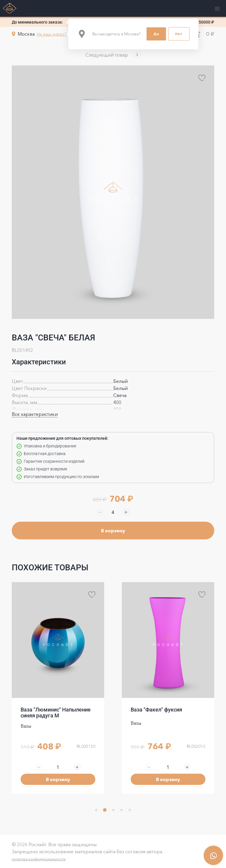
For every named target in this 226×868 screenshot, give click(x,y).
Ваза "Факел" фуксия (156, 710)
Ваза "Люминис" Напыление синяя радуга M (56, 713)
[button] (113, 55)
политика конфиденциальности (39, 859)
